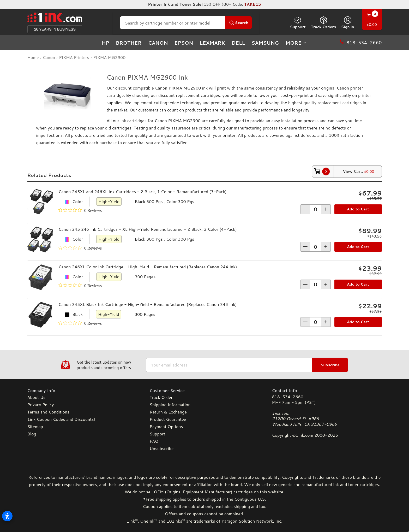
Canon (158, 43)
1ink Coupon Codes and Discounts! (61, 419)
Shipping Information (170, 404)
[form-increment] (316, 209)
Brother (129, 43)
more (296, 43)
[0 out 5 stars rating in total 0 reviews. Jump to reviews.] (80, 210)
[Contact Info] (327, 390)
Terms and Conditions (48, 412)
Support (298, 23)
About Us (36, 397)
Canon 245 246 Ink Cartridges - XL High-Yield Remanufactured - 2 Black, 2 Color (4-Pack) (148, 229)
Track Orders (323, 23)
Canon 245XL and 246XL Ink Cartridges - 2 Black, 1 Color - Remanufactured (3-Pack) (143, 191)
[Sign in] (348, 23)
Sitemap (35, 426)
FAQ (154, 441)
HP (106, 43)
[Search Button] (239, 23)
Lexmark (212, 43)
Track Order (161, 397)
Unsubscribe (162, 448)
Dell (238, 43)
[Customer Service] (205, 390)
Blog (32, 434)
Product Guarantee (168, 419)
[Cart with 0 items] (372, 20)
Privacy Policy (41, 404)
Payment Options (166, 426)
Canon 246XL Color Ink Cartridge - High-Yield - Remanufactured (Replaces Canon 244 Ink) (148, 267)
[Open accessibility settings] (7, 516)
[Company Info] (82, 390)
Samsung (265, 43)
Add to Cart (358, 209)
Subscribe (330, 365)
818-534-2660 (288, 397)
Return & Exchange (168, 412)
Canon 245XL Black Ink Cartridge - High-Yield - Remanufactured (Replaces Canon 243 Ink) (148, 304)
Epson (184, 43)
